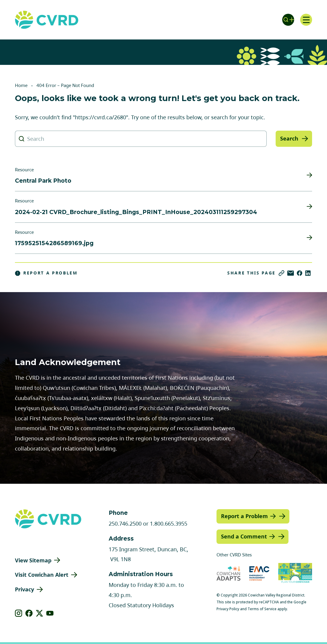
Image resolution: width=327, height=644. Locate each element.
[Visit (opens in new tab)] (295, 574)
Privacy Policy (228, 609)
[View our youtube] (50, 613)
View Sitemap (33, 560)
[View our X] (40, 613)
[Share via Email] (291, 273)
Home (21, 85)
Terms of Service (262, 609)
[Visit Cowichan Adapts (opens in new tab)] (228, 573)
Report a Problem (46, 273)
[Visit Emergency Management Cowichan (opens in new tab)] (259, 573)
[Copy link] (281, 273)
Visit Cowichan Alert (42, 575)
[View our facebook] (29, 613)
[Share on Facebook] (300, 273)
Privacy (24, 589)
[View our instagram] (19, 613)
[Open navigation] (306, 20)
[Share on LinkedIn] (308, 273)
